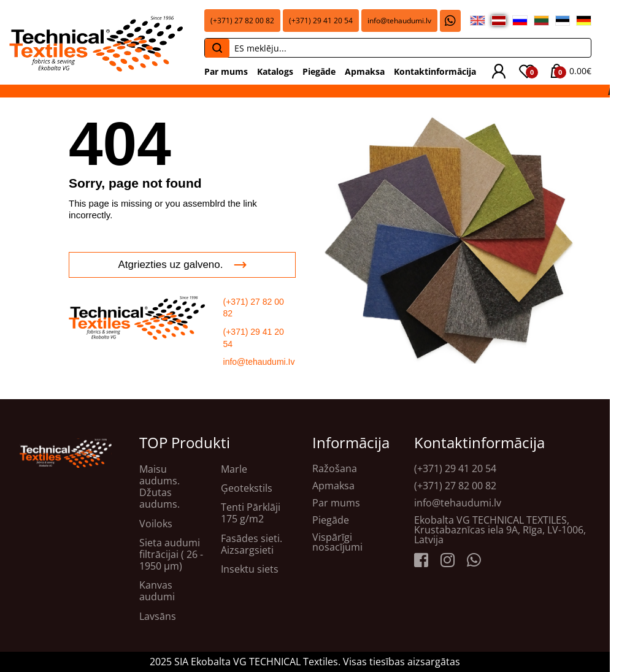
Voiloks (156, 524)
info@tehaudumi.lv (399, 21)
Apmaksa (365, 71)
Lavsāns (158, 617)
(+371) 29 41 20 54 (321, 21)
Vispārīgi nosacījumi (337, 542)
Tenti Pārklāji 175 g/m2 (251, 513)
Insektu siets (250, 569)
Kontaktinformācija (435, 71)
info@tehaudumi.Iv (259, 362)
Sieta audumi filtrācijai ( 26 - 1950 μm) (171, 555)
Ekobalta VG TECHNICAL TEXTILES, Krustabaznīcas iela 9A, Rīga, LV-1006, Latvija (500, 530)
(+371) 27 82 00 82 (242, 21)
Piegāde (319, 71)
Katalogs (275, 71)
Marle (234, 469)
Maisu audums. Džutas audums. (160, 487)
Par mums (226, 71)
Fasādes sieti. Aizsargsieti (252, 544)
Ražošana (335, 468)
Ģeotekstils (247, 488)
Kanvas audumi (157, 591)
